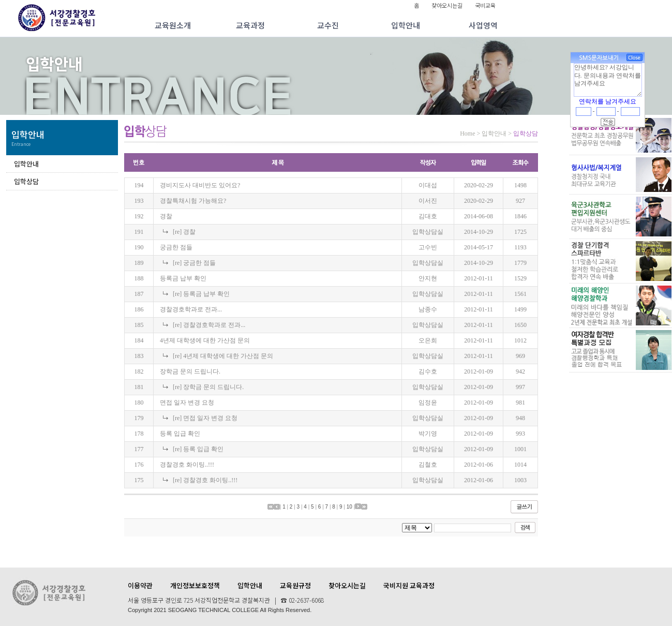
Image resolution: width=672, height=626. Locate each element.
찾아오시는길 (447, 5)
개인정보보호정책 (195, 585)
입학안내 (406, 25)
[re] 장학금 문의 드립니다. (208, 387)
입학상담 (26, 181)
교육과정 (250, 25)
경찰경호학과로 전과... (191, 309)
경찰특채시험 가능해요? (193, 201)
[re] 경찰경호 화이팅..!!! (205, 480)
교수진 (328, 25)
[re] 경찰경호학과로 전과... (209, 325)
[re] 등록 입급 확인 (198, 449)
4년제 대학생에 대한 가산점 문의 (205, 340)
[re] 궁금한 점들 (194, 263)
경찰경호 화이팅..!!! (187, 465)
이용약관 (140, 585)
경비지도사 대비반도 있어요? (200, 185)
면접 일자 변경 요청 (187, 403)
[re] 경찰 (184, 232)
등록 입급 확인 (180, 434)
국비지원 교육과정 (409, 585)
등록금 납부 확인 (183, 278)
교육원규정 (295, 585)
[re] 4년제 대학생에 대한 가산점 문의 (223, 356)
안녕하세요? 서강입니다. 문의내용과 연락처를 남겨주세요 (608, 80)
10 (349, 507)
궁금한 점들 (176, 247)
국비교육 (485, 5)
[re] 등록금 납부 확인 (201, 294)
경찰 (166, 216)
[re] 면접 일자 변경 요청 (205, 418)
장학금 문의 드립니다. (190, 371)
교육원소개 (173, 25)
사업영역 (483, 25)
